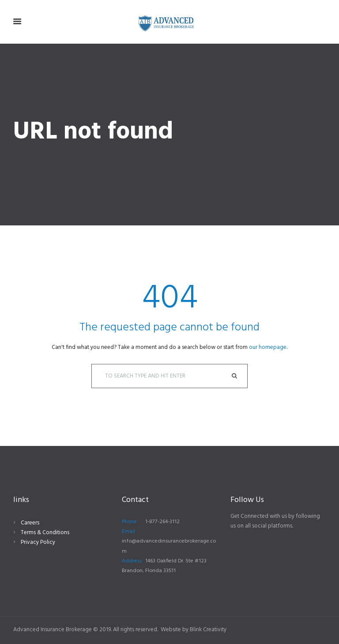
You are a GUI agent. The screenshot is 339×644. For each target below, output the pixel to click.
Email (128, 532)
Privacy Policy (38, 542)
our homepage (268, 347)
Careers (30, 523)
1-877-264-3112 (162, 522)
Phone (129, 522)
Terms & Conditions (45, 533)
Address (132, 561)
